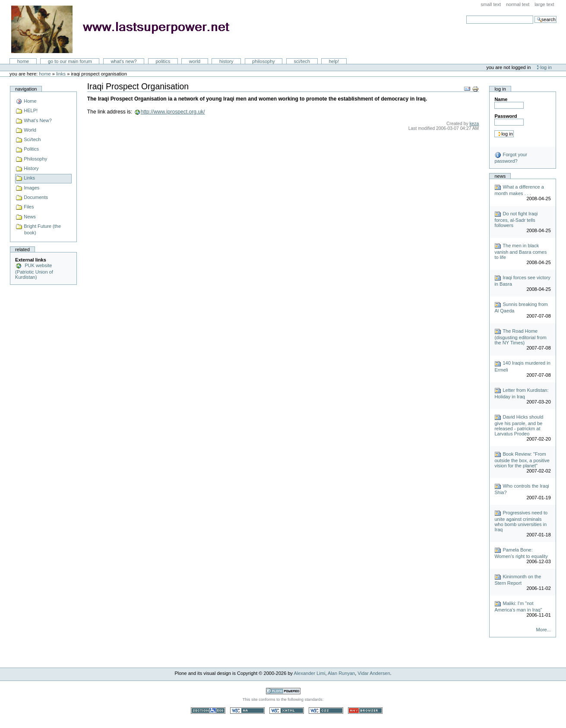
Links (61, 74)
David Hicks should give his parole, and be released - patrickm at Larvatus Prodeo (519, 425)
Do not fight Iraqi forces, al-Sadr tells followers (516, 219)
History (226, 61)
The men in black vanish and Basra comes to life (520, 251)
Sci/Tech (302, 61)
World (195, 61)
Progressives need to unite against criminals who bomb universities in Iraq (521, 521)
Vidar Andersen (374, 673)
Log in (546, 67)
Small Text (491, 4)
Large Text (544, 4)
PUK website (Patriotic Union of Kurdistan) (34, 271)
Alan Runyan (341, 673)
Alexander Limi (310, 673)
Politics (163, 61)
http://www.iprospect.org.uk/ (173, 112)
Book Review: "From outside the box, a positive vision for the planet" (522, 460)
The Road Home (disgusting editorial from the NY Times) (520, 337)
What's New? (123, 61)
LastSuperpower (125, 29)
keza (474, 124)
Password (506, 116)
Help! (334, 61)
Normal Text (518, 4)
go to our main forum (70, 61)
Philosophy (264, 61)
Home (23, 61)
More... (544, 630)
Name (501, 99)
